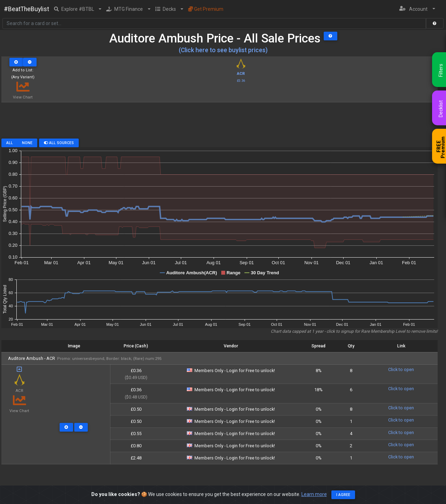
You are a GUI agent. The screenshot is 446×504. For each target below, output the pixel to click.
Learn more (314, 494)
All (10, 143)
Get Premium (206, 9)
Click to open (401, 369)
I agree (343, 495)
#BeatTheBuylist (26, 9)
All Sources (59, 143)
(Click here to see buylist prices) (223, 50)
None (27, 143)
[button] (78, 9)
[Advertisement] (220, 123)
